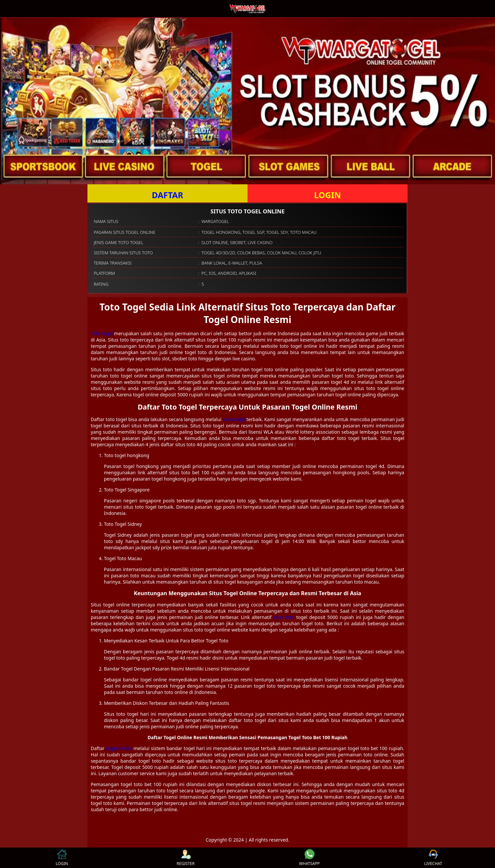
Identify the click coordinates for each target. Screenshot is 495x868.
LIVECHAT (433, 858)
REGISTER (185, 858)
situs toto (284, 617)
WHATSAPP (309, 858)
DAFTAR (167, 195)
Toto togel (102, 333)
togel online (119, 748)
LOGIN (328, 195)
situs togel (234, 419)
